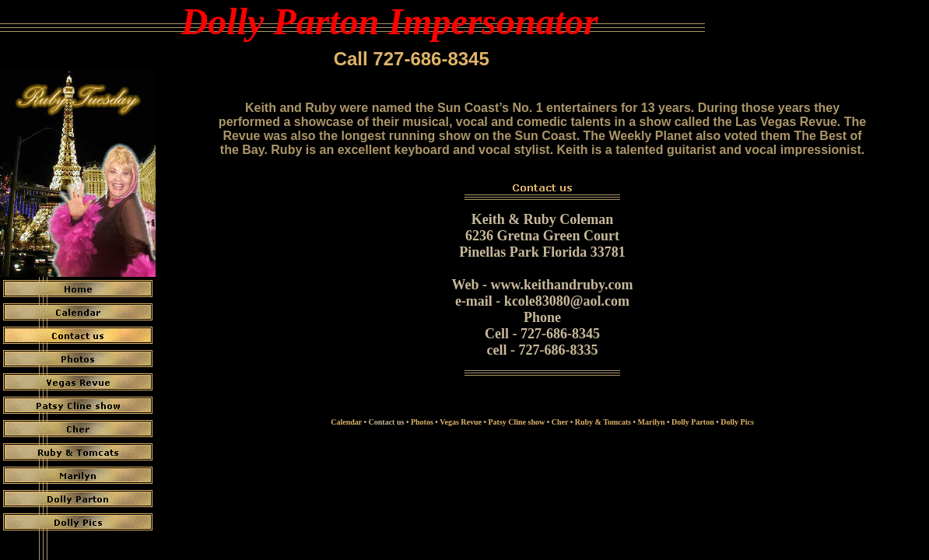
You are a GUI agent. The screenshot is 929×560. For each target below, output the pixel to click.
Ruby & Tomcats (603, 422)
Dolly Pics (737, 422)
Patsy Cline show (516, 422)
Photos (422, 422)
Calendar (346, 422)
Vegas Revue (461, 422)
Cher (560, 422)
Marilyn (652, 422)
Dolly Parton (693, 422)
